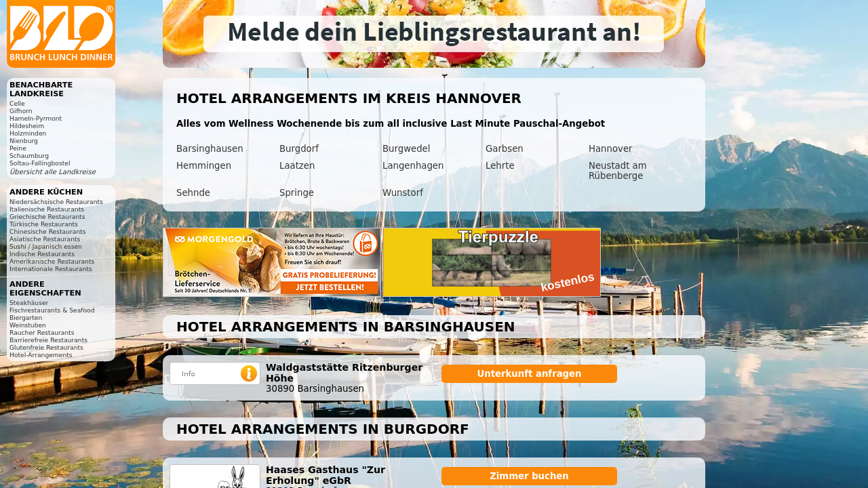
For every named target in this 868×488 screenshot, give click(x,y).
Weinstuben (28, 325)
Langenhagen (413, 166)
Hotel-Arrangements (41, 355)
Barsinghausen (210, 149)
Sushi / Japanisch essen (46, 246)
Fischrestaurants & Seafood (52, 310)
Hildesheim (27, 126)
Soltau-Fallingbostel (40, 163)
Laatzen (297, 166)
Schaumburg (29, 156)
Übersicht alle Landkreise (53, 172)
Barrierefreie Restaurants (48, 340)
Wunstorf (403, 193)
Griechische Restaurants (47, 217)
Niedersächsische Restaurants (56, 202)
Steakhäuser (29, 303)
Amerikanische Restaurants (52, 261)
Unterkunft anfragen (529, 374)
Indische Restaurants (42, 254)
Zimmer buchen (529, 476)
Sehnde (193, 193)
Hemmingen (204, 166)
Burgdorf (299, 149)
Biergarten (26, 318)
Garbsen (505, 149)
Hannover (611, 149)
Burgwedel (406, 149)
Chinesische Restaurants (48, 231)
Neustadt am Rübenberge (618, 171)
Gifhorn (21, 111)
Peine (18, 148)
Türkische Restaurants (44, 224)
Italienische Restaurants (47, 209)
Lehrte (500, 166)
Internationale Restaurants (51, 269)
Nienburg (24, 141)
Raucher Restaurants (42, 332)
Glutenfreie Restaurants (46, 347)
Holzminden (28, 133)
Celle (17, 103)
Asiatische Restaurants (45, 239)
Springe (297, 193)
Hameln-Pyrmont (36, 118)
